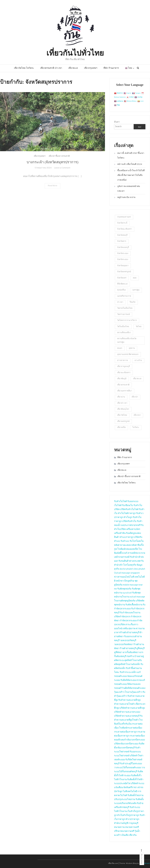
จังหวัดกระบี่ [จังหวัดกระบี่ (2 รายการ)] (122, 223)
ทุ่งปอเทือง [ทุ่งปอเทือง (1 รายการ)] (121, 290)
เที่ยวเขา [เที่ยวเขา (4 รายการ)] (137, 415)
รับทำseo (125, 541)
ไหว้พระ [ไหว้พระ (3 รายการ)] (136, 427)
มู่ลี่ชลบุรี (140, 649)
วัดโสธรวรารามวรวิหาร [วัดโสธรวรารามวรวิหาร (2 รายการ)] (127, 320)
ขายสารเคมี (124, 557)
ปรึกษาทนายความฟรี (124, 831)
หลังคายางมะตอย (122, 545)
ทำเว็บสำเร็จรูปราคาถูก (128, 815)
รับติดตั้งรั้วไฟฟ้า (135, 780)
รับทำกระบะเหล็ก (128, 672)
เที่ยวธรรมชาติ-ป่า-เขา (51, 68)
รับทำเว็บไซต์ (120, 502)
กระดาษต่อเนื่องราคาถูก (125, 732)
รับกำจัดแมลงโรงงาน (130, 613)
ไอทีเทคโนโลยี (130, 792)
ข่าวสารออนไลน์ (122, 577)
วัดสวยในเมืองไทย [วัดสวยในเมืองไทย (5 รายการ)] (125, 308)
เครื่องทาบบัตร (133, 529)
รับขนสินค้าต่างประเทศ (130, 561)
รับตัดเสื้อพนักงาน (134, 605)
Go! (140, 127)
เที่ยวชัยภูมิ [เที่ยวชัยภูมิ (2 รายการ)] (122, 379)
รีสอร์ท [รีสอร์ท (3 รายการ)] (133, 302)
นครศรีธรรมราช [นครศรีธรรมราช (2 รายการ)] (124, 296)
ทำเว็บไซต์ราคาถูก (127, 513)
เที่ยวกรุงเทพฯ (91, 68)
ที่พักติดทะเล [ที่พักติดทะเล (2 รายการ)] (122, 284)
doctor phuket (126, 569)
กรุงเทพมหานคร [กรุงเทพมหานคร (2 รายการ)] (124, 217)
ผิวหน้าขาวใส (120, 581)
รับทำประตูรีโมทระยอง (131, 764)
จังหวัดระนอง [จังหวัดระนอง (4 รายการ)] (123, 254)
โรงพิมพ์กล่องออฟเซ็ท (128, 549)
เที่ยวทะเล (73, 68)
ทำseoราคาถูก (127, 537)
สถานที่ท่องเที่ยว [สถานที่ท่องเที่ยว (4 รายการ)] (124, 333)
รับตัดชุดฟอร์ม (124, 589)
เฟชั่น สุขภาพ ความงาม (134, 629)
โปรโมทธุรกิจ (130, 565)
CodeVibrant (144, 863)
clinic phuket (139, 569)
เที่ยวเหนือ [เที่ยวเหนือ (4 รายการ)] (121, 427)
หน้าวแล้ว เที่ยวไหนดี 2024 (130, 164)
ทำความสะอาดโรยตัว (124, 704)
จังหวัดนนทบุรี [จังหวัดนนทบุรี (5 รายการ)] (123, 247)
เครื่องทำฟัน (120, 533)
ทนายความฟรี (132, 827)
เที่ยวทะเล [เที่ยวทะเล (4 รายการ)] (137, 379)
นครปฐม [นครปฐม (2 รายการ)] (136, 290)
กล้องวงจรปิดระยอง (136, 740)
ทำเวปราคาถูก (132, 819)
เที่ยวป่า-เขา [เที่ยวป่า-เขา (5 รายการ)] (122, 403)
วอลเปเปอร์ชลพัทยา (124, 645)
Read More (53, 191)
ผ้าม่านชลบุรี (133, 633)
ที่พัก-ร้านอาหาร (111, 68)
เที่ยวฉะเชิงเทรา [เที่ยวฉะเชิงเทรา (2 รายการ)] (124, 373)
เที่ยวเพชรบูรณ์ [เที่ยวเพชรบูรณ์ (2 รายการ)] (123, 421)
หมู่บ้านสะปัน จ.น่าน (126, 197)
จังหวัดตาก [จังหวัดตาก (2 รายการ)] (122, 241)
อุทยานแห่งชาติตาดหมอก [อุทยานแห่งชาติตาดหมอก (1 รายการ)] (128, 354)
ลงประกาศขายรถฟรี (131, 525)
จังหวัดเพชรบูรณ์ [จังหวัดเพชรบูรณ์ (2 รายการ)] (124, 272)
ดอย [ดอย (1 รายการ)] (135, 278)
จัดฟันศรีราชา (130, 788)
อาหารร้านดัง (120, 633)
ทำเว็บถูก (128, 517)
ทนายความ (119, 827)
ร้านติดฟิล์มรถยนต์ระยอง (133, 688)
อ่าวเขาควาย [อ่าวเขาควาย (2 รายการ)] (123, 361)
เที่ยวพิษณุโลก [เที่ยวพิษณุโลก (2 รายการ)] (123, 409)
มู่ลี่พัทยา (118, 653)
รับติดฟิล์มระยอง (129, 680)
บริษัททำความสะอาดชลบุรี (127, 716)
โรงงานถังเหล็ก (133, 664)
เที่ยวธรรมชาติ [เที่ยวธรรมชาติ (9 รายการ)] (123, 385)
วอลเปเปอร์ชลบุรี (128, 641)
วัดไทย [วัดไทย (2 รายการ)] (139, 327)
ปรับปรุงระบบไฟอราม (125, 800)
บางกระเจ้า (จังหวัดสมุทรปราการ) (52, 167)
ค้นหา (117, 122)
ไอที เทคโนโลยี (137, 577)
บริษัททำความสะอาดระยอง (127, 712)
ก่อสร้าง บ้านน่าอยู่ (135, 656)
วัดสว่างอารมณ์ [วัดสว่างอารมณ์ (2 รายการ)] (124, 314)
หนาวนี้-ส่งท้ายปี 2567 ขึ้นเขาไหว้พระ (131, 156)
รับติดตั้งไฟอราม (136, 796)
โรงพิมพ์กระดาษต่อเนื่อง (131, 728)
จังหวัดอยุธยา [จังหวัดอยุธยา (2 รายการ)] (123, 266)
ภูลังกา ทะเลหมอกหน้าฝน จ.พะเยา (129, 189)
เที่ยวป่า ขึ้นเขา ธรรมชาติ (59, 161)
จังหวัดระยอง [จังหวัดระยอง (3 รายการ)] (123, 260)
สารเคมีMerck (134, 553)
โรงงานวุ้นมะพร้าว (134, 692)
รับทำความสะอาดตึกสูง (129, 700)
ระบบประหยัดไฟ (122, 784)
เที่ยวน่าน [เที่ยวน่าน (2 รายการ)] (121, 397)
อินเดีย (126, 835)
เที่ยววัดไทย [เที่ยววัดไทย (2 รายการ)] (122, 415)
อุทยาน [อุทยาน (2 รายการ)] (132, 348)
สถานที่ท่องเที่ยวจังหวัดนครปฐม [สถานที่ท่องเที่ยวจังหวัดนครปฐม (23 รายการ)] (127, 340)
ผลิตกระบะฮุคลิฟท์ (123, 660)
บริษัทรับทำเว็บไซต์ (130, 509)
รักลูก (120, 792)
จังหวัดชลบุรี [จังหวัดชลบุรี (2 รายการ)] (122, 235)
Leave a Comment (62, 173)
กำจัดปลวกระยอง (128, 621)
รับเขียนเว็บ (128, 506)
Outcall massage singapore (127, 573)
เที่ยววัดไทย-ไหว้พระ (24, 68)
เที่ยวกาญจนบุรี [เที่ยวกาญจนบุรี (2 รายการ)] (124, 367)
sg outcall (127, 593)
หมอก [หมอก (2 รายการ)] (120, 348)
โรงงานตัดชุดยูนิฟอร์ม (125, 601)
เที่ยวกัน (133, 835)
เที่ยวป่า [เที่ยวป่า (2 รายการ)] (135, 397)
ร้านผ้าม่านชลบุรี (128, 649)
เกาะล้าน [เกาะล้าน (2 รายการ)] (138, 361)
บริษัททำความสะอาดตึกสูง (132, 708)
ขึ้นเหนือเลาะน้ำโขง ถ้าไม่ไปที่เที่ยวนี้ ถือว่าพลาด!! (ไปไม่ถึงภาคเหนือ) (131, 175)
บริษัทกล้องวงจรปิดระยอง (126, 744)
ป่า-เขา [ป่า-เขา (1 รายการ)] (120, 302)
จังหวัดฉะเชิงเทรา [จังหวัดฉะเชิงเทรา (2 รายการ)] (125, 229)
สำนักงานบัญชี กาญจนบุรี (126, 823)
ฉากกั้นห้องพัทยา (131, 653)
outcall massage (137, 597)
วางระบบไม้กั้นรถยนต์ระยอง (128, 768)
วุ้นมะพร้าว (119, 692)
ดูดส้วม (131, 581)
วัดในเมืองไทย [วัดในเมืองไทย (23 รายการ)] (123, 327)
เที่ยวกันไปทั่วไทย (75, 52)
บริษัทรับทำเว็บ (129, 521)
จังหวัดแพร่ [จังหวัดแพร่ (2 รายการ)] (122, 278)
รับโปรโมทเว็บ (137, 541)
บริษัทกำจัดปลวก (122, 617)
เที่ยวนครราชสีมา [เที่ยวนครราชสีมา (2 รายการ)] (125, 391)
